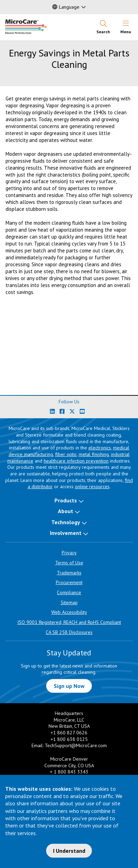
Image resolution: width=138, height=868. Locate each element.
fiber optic (66, 454)
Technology (66, 522)
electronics (100, 448)
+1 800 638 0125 (69, 739)
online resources (92, 486)
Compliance (69, 592)
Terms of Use (69, 563)
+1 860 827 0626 (69, 733)
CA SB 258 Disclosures (69, 632)
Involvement (66, 533)
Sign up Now (69, 686)
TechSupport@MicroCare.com (76, 745)
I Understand (69, 851)
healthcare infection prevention (76, 461)
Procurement (69, 582)
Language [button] (66, 7)
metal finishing (94, 454)
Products (66, 500)
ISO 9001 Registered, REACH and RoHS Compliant (69, 622)
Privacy (69, 553)
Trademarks (69, 573)
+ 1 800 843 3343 (69, 772)
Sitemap (69, 602)
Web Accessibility (69, 612)
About (66, 511)
